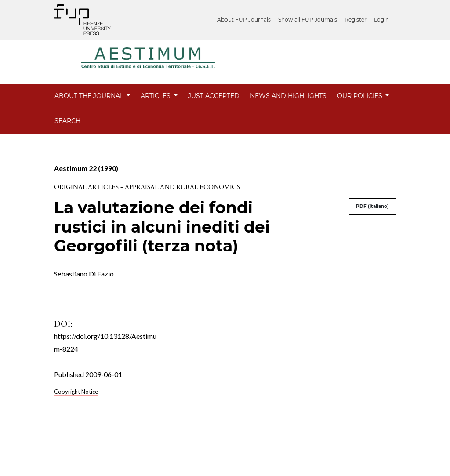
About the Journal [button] (90, 96)
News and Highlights (288, 96)
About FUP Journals (244, 20)
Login (381, 20)
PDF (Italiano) (372, 206)
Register (356, 20)
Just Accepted (214, 96)
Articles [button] (156, 96)
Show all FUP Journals (308, 20)
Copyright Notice (76, 392)
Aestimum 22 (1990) (86, 168)
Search (67, 121)
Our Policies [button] (361, 96)
